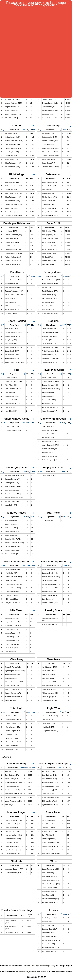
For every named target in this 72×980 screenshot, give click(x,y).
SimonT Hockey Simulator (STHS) (39, 966)
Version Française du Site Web (30, 971)
